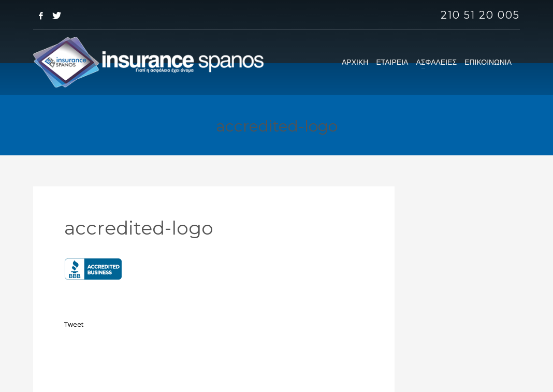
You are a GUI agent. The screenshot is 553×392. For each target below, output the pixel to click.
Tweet (74, 324)
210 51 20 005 (480, 15)
